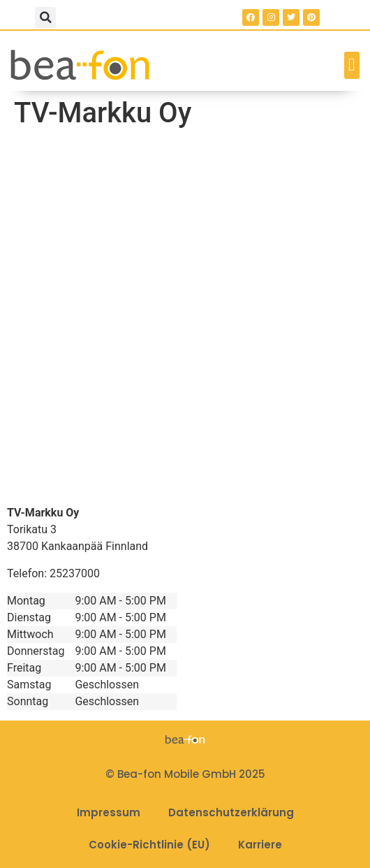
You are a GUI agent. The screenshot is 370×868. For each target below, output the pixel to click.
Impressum (109, 812)
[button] (45, 17)
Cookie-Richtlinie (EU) (149, 845)
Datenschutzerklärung (231, 812)
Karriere (260, 845)
